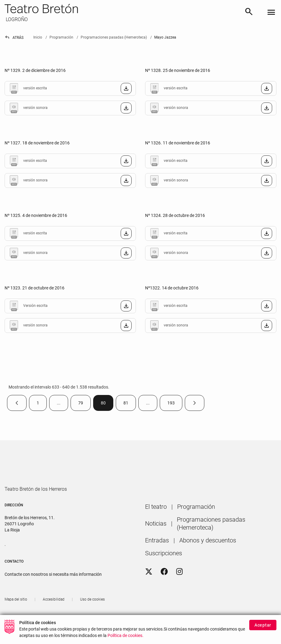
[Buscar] (249, 13)
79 (84, 404)
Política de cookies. (126, 636)
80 (107, 404)
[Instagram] (179, 589)
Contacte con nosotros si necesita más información (53, 592)
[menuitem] (156, 524)
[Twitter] (149, 589)
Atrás (14, 38)
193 (175, 404)
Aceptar (263, 625)
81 (130, 404)
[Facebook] (164, 589)
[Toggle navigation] (271, 13)
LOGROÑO (16, 19)
